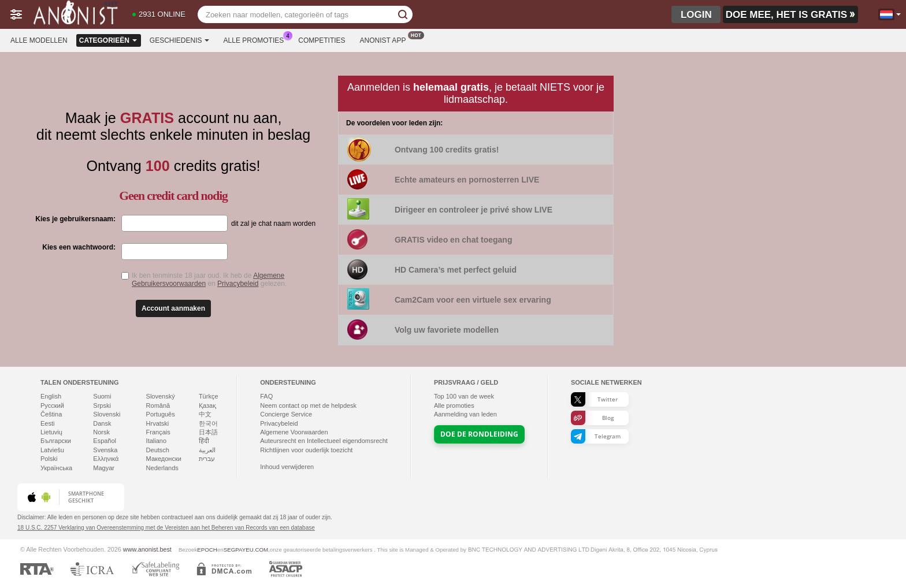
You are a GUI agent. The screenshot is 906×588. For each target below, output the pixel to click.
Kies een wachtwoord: (79, 247)
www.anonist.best (147, 549)
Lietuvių (51, 432)
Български (56, 441)
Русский (52, 405)
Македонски (164, 459)
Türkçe (209, 396)
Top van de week (464, 396)
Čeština (51, 414)
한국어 (208, 423)
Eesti (47, 423)
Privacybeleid (238, 284)
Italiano (156, 441)
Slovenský (161, 396)
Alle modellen (39, 40)
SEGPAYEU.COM (246, 550)
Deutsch (158, 450)
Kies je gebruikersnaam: (75, 219)
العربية (207, 450)
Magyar (104, 468)
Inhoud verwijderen (287, 467)
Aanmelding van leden (465, 414)
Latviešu (52, 450)
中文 (205, 414)
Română (158, 405)
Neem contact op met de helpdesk (308, 405)
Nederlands (162, 468)
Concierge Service (286, 414)
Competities (322, 40)
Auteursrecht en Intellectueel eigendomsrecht (324, 441)
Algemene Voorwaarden (294, 432)
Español (105, 441)
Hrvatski (158, 423)
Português (161, 414)
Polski (49, 459)
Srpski (102, 405)
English (51, 396)
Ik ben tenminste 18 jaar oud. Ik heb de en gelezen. (209, 280)
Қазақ (207, 405)
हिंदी (204, 441)
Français (158, 432)
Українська (56, 468)
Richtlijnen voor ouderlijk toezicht (306, 450)
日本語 (208, 432)
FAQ (266, 396)
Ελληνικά (106, 459)
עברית (207, 459)
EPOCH (207, 550)
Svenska (105, 450)
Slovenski (107, 414)
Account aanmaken (173, 308)
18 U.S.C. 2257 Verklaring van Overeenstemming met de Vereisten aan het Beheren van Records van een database (166, 528)
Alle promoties (257, 39)
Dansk (102, 423)
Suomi (102, 396)
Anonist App (386, 39)
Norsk (101, 432)
